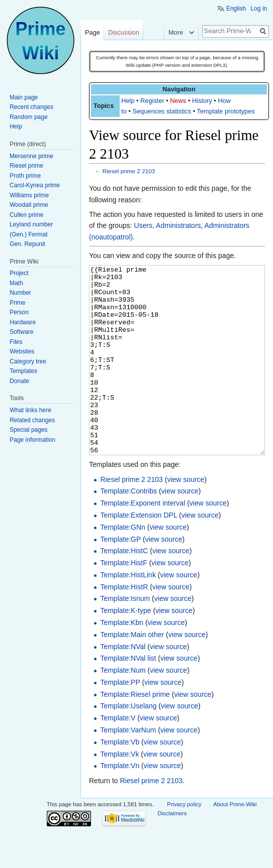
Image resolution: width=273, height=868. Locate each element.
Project (19, 273)
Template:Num (123, 708)
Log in (259, 9)
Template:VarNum (128, 768)
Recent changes (31, 107)
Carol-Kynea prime (35, 185)
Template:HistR (124, 625)
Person (19, 312)
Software (21, 332)
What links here (30, 410)
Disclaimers (172, 851)
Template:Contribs (128, 529)
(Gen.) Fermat (28, 234)
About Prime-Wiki (235, 842)
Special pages (28, 430)
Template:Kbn (122, 660)
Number (20, 293)
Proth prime (25, 176)
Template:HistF (123, 600)
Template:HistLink (128, 612)
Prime (17, 303)
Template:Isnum (125, 636)
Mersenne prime (31, 156)
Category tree (28, 361)
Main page (24, 97)
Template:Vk (119, 792)
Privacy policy (184, 842)
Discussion (124, 32)
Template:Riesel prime (135, 732)
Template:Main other (132, 672)
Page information (32, 440)
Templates (23, 371)
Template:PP (120, 720)
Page (93, 32)
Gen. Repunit (27, 244)
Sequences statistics (162, 111)
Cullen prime (26, 215)
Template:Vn (120, 803)
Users (144, 225)
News (178, 101)
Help (128, 101)
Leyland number (31, 224)
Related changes (32, 420)
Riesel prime (26, 166)
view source (186, 517)
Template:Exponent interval (143, 541)
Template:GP (120, 577)
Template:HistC (124, 588)
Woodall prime (29, 205)
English (236, 9)
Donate (19, 381)
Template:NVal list (128, 696)
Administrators (178, 225)
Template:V (118, 756)
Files (16, 342)
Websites (22, 351)
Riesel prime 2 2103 (129, 171)
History (202, 101)
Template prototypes (226, 111)
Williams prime (29, 195)
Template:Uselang (128, 743)
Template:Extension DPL (139, 553)
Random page (28, 117)
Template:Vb (120, 780)
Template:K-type (125, 648)
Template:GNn (122, 565)
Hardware (23, 322)
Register (152, 101)
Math (16, 283)
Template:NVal (123, 684)
